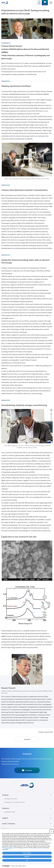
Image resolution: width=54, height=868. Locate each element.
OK (27, 860)
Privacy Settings (27, 853)
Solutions (6, 808)
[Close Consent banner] (52, 831)
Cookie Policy (5, 849)
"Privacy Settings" (9, 848)
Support (5, 818)
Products (5, 795)
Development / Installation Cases (15, 802)
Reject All (27, 857)
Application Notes (10, 812)
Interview (27, 739)
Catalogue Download (11, 799)
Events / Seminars (9, 824)
